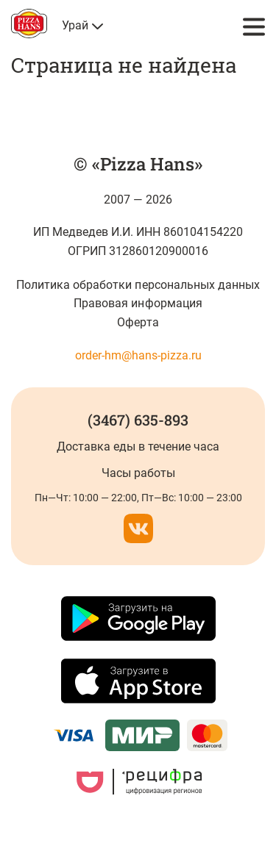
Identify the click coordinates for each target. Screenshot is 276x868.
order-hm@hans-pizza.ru (138, 355)
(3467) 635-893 (138, 420)
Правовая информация (138, 303)
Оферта (138, 322)
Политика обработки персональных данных (138, 285)
